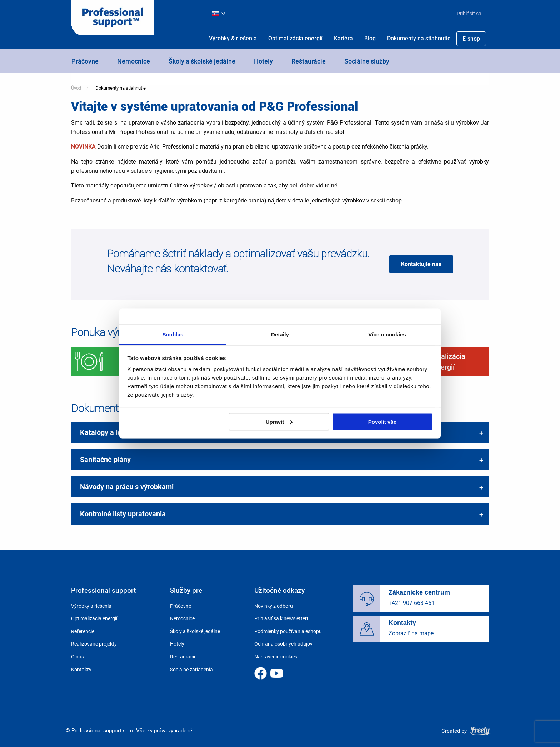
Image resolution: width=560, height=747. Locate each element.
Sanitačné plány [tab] (105, 460)
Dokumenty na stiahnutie (419, 38)
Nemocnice (134, 61)
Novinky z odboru (274, 606)
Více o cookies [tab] (387, 334)
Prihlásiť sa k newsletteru (282, 618)
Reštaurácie (309, 61)
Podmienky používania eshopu (288, 631)
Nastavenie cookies (276, 657)
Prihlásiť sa (469, 14)
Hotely (263, 61)
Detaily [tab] (280, 334)
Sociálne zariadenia (191, 670)
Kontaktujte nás (421, 264)
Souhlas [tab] (173, 334)
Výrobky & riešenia (233, 38)
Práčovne (85, 61)
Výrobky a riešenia (91, 606)
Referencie (83, 631)
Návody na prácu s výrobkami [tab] (127, 487)
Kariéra (343, 38)
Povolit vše (382, 422)
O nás (77, 657)
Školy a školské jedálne (202, 61)
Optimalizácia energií (295, 38)
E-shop (471, 39)
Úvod (76, 88)
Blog (370, 38)
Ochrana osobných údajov (283, 644)
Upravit (279, 422)
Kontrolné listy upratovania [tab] (123, 514)
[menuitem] (466, 14)
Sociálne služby (367, 61)
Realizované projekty (94, 644)
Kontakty (81, 670)
